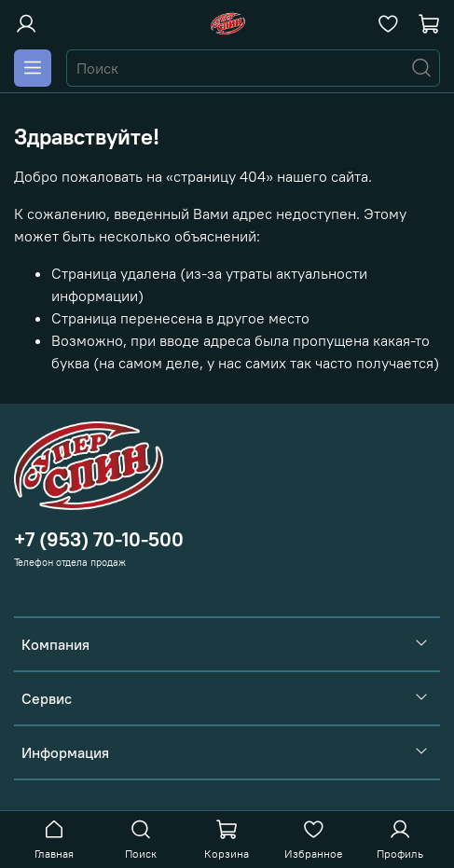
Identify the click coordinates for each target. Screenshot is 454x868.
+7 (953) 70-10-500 (99, 539)
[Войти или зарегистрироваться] (26, 24)
